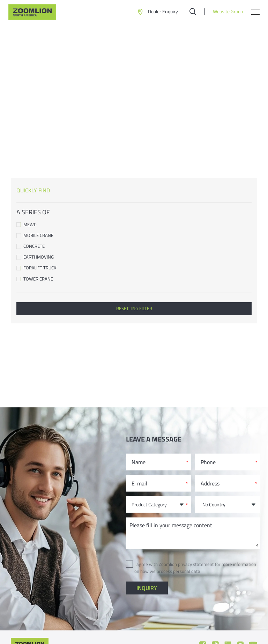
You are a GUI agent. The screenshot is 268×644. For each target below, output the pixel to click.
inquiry (147, 588)
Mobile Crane (134, 235)
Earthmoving (134, 257)
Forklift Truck (134, 268)
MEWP (134, 225)
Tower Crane (134, 279)
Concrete (134, 246)
